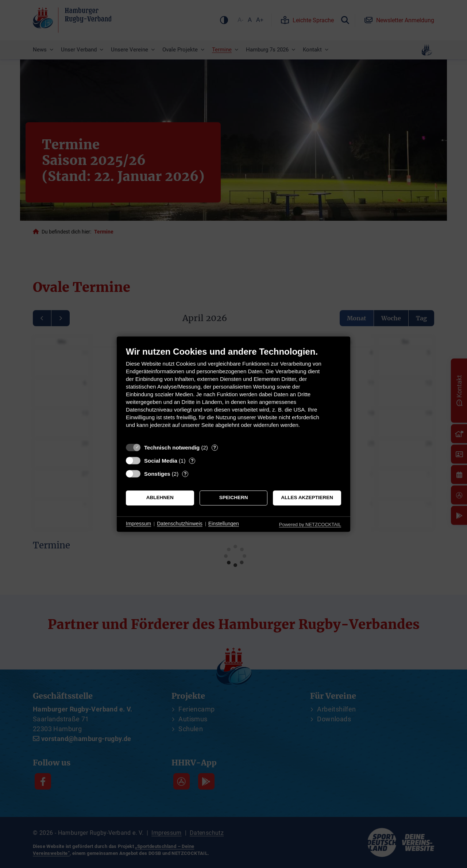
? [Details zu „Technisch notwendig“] (215, 447)
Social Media (161, 461)
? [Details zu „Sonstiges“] (185, 474)
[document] (233, 393)
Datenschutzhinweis (180, 524)
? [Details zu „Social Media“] (192, 461)
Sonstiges (157, 474)
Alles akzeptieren (307, 498)
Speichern (234, 498)
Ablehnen (160, 498)
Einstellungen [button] (224, 524)
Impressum (138, 524)
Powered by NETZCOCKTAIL (310, 524)
